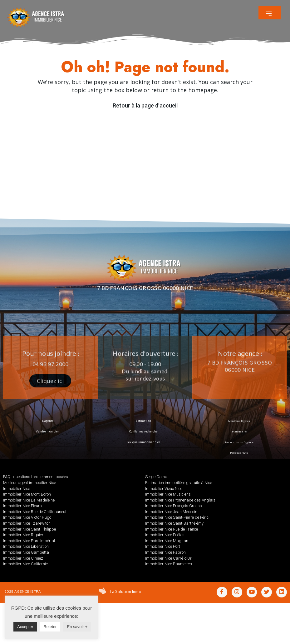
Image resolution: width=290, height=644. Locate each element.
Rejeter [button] (50, 627)
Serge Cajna (156, 477)
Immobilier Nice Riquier (23, 535)
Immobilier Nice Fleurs (22, 506)
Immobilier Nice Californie (25, 564)
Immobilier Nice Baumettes (169, 564)
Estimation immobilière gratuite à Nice (179, 483)
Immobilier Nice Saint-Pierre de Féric (177, 517)
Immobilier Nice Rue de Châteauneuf (35, 512)
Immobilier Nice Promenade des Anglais (180, 500)
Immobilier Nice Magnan (167, 541)
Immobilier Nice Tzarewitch (27, 523)
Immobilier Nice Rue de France (172, 529)
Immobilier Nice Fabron (165, 552)
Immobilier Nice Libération (26, 546)
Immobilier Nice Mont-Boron (27, 494)
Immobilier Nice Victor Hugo (27, 517)
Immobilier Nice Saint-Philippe (29, 529)
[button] (270, 13)
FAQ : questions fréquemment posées (36, 477)
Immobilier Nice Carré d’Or (168, 558)
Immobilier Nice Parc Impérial (29, 541)
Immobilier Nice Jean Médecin (171, 512)
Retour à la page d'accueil (145, 105)
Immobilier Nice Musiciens (168, 494)
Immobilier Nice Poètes (165, 535)
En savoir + (77, 627)
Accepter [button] (25, 627)
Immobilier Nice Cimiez (23, 558)
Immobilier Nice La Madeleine (29, 500)
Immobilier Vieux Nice (164, 489)
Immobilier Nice (17, 489)
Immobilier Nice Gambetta (26, 552)
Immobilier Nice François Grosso (173, 506)
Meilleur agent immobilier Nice (29, 483)
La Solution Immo (125, 592)
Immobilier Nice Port (163, 546)
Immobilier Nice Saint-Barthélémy (174, 523)
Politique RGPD (239, 453)
